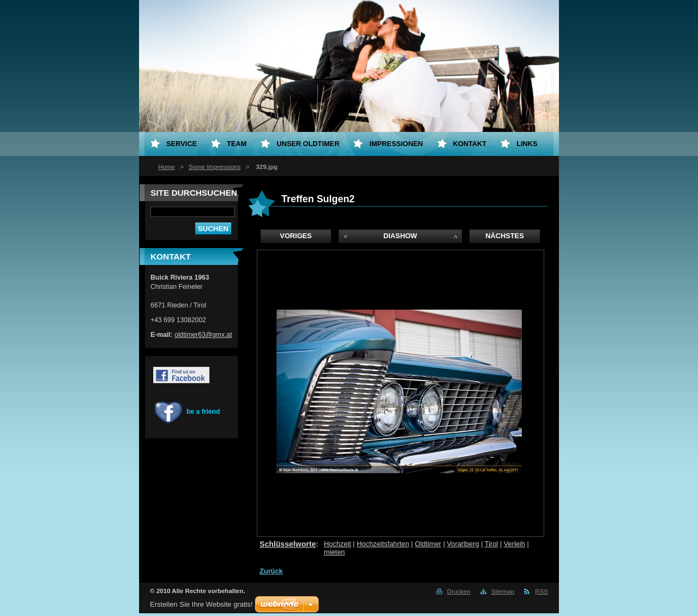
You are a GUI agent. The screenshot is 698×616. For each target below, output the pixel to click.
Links (527, 144)
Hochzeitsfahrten (383, 544)
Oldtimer (428, 544)
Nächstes (504, 236)
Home (167, 167)
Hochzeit (338, 544)
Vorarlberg (463, 544)
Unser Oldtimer (308, 144)
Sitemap (503, 591)
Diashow (400, 236)
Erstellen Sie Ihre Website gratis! (201, 604)
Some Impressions (215, 167)
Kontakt (470, 144)
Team (237, 144)
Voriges (296, 236)
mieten (334, 552)
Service (182, 144)
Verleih (515, 544)
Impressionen (396, 144)
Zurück (271, 571)
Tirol (491, 544)
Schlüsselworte (288, 544)
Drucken (459, 591)
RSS (541, 591)
